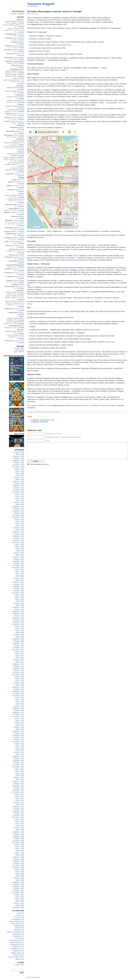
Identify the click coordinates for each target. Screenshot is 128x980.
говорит (84, 68)
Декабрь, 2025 (19, 461)
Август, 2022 (19, 544)
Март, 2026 (20, 454)
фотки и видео (18, 170)
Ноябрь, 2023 (19, 513)
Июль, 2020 (20, 597)
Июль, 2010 (20, 821)
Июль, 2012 (20, 771)
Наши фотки (16, 924)
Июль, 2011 (20, 796)
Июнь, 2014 (20, 723)
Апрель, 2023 (19, 528)
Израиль (17, 955)
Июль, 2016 (20, 679)
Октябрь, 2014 (19, 714)
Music (19, 915)
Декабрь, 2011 (19, 786)
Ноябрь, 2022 (19, 538)
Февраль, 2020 (19, 607)
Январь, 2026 (19, 458)
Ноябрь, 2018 (19, 620)
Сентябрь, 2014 (18, 717)
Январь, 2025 (19, 484)
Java (19, 913)
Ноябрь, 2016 (19, 670)
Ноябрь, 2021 (19, 563)
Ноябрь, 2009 (19, 838)
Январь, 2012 (19, 784)
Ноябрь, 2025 (19, 463)
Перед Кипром (15, 942)
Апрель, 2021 (19, 578)
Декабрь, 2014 (19, 712)
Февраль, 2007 (19, 907)
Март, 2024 (20, 505)
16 (20, 224)
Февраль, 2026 (19, 456)
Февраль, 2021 (19, 582)
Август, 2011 (19, 794)
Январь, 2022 (19, 559)
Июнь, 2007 (20, 899)
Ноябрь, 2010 (19, 813)
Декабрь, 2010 (19, 811)
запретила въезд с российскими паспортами (92, 405)
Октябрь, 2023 (19, 515)
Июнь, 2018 (20, 631)
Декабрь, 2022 (19, 536)
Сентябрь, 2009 (18, 842)
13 (12, 224)
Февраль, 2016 (19, 687)
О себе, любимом (17, 14)
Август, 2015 (19, 698)
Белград (70, 260)
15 (17, 224)
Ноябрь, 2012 (19, 763)
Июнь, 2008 (20, 874)
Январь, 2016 (19, 689)
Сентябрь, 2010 (18, 817)
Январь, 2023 (19, 534)
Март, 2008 (20, 880)
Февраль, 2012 (19, 782)
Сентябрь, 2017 (18, 649)
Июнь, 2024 (20, 498)
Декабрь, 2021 (19, 561)
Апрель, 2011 (19, 803)
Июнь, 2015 (20, 702)
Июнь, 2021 (20, 574)
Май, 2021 (20, 576)
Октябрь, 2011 (19, 790)
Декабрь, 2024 (19, 486)
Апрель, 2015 (19, 706)
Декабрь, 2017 (19, 643)
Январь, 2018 (19, 641)
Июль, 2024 (20, 496)
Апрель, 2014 (19, 727)
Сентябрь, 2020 (18, 593)
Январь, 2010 (19, 834)
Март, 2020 (20, 605)
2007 (22, 284)
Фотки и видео (14, 957)
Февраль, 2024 (19, 507)
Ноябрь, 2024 (19, 488)
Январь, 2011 (19, 809)
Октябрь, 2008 (19, 865)
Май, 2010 (20, 826)
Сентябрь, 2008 (18, 868)
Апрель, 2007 (19, 903)
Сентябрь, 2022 (18, 542)
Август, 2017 (19, 651)
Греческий (17, 951)
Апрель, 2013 (19, 752)
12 (9, 224)
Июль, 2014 (20, 721)
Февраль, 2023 (19, 532)
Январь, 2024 (19, 509)
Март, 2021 (20, 580)
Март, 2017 (20, 662)
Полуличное (14, 940)
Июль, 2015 (20, 700)
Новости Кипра (15, 921)
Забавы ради (16, 953)
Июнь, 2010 (20, 824)
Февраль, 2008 (19, 882)
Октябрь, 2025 (19, 465)
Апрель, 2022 (19, 553)
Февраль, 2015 (19, 708)
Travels (17, 917)
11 (23, 148)
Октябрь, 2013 (19, 740)
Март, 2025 (20, 479)
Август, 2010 (19, 819)
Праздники (44, 422)
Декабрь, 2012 (19, 761)
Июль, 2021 (20, 572)
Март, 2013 (20, 754)
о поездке (20, 23)
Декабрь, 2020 (19, 586)
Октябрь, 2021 (19, 565)
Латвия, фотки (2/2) (47, 420)
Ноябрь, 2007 (19, 889)
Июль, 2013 (20, 746)
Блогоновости (16, 944)
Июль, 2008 (20, 872)
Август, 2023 (19, 519)
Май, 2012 (20, 775)
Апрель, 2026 (19, 452)
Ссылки (19, 938)
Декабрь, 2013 (19, 735)
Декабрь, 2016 (19, 668)
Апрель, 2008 (19, 878)
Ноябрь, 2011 (19, 788)
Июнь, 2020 (20, 599)
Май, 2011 (20, 800)
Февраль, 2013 (19, 756)
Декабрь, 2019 (19, 612)
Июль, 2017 (20, 654)
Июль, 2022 (20, 547)
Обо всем (16, 934)
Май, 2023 (20, 526)
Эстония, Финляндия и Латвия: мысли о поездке (55, 11)
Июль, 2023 (20, 521)
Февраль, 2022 (19, 557)
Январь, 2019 (19, 616)
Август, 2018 (19, 626)
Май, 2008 (20, 876)
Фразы (18, 959)
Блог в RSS (20, 965)
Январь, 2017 (19, 666)
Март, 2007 (20, 905)
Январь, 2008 (19, 884)
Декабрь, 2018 (19, 618)
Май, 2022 (20, 551)
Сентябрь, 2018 (18, 624)
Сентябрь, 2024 (18, 492)
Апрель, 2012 (19, 777)
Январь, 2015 (19, 710)
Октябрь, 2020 (19, 591)
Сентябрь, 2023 (18, 517)
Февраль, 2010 (19, 832)
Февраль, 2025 (19, 482)
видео (14, 23)
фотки (21, 42)
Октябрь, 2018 (19, 622)
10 (22, 82)
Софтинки (17, 936)
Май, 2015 (20, 704)
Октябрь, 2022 (19, 540)
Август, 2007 (19, 895)
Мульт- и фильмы (14, 932)
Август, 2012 (19, 769)
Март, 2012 (20, 779)
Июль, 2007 (20, 897)
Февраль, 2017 (19, 664)
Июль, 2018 (20, 628)
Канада (18, 928)
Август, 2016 (19, 677)
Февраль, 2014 (19, 731)
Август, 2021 (19, 570)
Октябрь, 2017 (19, 647)
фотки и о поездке (20, 107)
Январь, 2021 (19, 584)
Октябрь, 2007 (19, 891)
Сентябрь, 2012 (18, 767)
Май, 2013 (20, 750)
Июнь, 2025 (20, 473)
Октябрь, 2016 (19, 672)
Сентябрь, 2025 (18, 467)
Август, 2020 (19, 595)
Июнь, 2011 (20, 798)
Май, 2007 (20, 901)
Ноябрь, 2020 (19, 589)
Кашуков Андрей (41, 4)
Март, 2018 (20, 637)
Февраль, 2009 (19, 857)
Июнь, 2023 (20, 524)
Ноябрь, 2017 (19, 645)
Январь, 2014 (19, 733)
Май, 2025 (20, 475)
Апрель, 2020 (19, 603)
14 (14, 224)
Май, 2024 (20, 500)
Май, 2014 (20, 725)
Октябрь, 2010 (19, 815)
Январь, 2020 (19, 610)
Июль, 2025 (20, 471)
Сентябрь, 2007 (18, 893)
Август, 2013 (19, 744)
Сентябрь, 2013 (18, 742)
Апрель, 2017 (19, 660)
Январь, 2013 (19, 758)
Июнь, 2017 (20, 656)
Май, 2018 (20, 633)
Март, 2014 (20, 729)
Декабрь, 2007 (19, 886)
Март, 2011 (20, 805)
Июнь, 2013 (20, 748)
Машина (18, 930)
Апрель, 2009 (19, 853)
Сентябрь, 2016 (18, 675)
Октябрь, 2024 (19, 490)
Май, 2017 (20, 658)
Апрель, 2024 (19, 503)
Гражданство (16, 949)
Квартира (18, 926)
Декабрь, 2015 (19, 691)
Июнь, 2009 (20, 849)
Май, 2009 (20, 851)
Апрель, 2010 (19, 828)
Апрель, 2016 (19, 683)
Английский (16, 919)
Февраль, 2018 (19, 639)
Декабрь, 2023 (19, 511)
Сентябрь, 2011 (18, 792)
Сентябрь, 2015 (18, 696)
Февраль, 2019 (19, 614)
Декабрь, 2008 (19, 861)
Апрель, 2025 (19, 477)
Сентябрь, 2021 (18, 568)
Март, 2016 (20, 685)
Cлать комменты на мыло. (39, 464)
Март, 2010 (20, 830)
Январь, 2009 (19, 859)
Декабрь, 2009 (19, 836)
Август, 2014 (19, 719)
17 (22, 224)
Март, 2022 (20, 555)
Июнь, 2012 (20, 773)
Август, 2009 (19, 844)
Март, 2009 (20, 855)
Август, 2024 (19, 494)
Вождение (17, 947)
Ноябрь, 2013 (19, 737)
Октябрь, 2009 (19, 840)
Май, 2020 (20, 601)
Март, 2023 (20, 530)
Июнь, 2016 (20, 681)
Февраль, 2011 (19, 807)
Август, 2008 (19, 870)
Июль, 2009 (20, 847)
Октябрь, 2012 (19, 765)
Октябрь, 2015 (19, 693)
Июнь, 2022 (20, 549)
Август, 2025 (19, 469)
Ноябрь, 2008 (19, 863)
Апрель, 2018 (19, 635)
